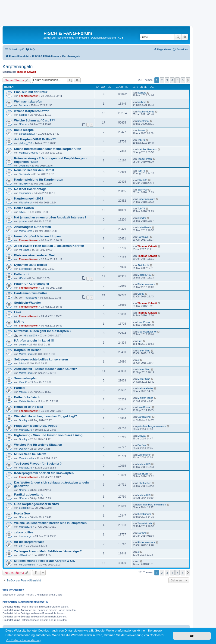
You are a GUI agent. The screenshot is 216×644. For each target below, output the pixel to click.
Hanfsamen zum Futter (31, 293)
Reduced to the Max (29, 407)
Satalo (141, 130)
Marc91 (23, 382)
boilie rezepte (24, 130)
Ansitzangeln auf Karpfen (33, 227)
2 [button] (162, 80)
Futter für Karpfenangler (32, 284)
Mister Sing (25, 354)
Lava (18, 312)
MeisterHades (145, 388)
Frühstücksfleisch (27, 397)
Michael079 (30, 336)
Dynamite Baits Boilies (31, 265)
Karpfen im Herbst (27, 350)
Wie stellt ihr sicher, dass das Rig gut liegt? (46, 416)
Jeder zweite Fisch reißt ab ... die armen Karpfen (49, 246)
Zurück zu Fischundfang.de (59, 38)
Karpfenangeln (18, 67)
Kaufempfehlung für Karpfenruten (39, 180)
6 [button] (183, 80)
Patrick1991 (31, 298)
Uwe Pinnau (144, 322)
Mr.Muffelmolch (28, 565)
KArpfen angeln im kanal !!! (34, 340)
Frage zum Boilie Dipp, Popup (36, 426)
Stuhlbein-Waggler (28, 303)
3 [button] (167, 80)
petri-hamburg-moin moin (152, 426)
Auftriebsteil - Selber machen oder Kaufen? (45, 369)
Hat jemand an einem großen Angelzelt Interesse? (50, 217)
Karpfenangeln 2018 (29, 198)
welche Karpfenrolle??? (31, 111)
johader (23, 221)
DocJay (23, 420)
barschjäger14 (27, 134)
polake (23, 345)
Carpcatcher (144, 417)
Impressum (83, 38)
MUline (19, 322)
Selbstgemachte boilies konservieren (41, 359)
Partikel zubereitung (29, 494)
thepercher (25, 193)
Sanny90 (142, 190)
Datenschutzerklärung (103, 38)
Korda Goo (22, 513)
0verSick (24, 166)
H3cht (22, 278)
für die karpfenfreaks (29, 542)
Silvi (21, 212)
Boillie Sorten (24, 208)
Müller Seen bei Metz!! (30, 454)
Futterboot (22, 274)
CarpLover (143, 237)
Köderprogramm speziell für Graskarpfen (44, 473)
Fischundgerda (146, 112)
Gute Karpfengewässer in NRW (37, 504)
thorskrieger (144, 514)
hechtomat (143, 121)
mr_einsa (24, 250)
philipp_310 (25, 143)
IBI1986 (23, 184)
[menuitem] (30, 49)
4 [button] (172, 80)
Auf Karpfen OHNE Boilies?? (35, 139)
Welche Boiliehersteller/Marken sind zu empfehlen (50, 523)
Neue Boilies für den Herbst (34, 170)
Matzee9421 (145, 275)
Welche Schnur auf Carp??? (34, 120)
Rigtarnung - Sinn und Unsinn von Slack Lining (48, 435)
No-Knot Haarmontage (30, 189)
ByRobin (24, 508)
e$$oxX (23, 555)
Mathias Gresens (29, 153)
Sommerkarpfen (26, 378)
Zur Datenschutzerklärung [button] (23, 640)
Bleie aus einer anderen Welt (35, 255)
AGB (121, 38)
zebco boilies (24, 532)
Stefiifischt (25, 174)
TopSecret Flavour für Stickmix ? (38, 464)
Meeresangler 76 (147, 332)
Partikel (20, 388)
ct (139, 360)
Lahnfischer (144, 455)
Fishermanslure (146, 199)
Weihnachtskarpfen (28, 101)
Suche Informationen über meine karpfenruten (48, 149)
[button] (188, 80)
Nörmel (23, 124)
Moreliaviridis (26, 458)
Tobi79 (141, 140)
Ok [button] (192, 636)
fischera (142, 93)
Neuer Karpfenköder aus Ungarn (38, 236)
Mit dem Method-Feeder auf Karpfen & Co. (45, 561)
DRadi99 (142, 180)
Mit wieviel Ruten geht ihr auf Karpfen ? (43, 331)
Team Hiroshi (145, 159)
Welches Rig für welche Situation (38, 445)
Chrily (141, 294)
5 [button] (177, 80)
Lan (21, 546)
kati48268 (143, 474)
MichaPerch (26, 203)
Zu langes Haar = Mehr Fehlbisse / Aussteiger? (48, 551)
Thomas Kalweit (26, 72)
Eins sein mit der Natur (31, 92)
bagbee (23, 115)
